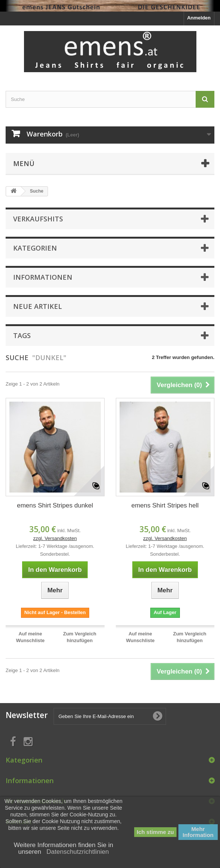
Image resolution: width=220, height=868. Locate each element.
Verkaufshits (38, 219)
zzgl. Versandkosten (55, 538)
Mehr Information (198, 832)
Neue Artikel (37, 306)
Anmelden (199, 18)
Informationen (43, 277)
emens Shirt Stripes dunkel (55, 505)
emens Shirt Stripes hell (165, 505)
